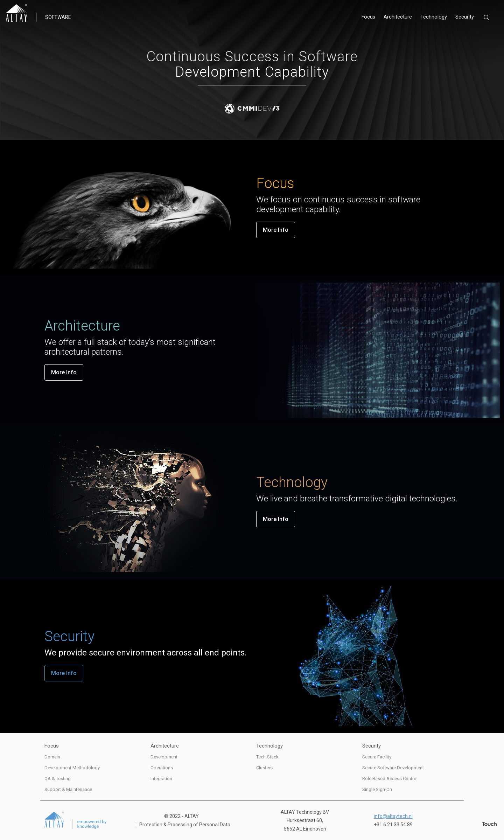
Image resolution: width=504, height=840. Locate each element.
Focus (371, 18)
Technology (435, 18)
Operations (162, 768)
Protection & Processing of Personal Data (185, 825)
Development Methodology (72, 768)
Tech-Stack (267, 757)
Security (465, 18)
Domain (52, 757)
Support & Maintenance (68, 789)
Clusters (264, 768)
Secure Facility (377, 757)
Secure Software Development (393, 768)
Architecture (400, 18)
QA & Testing (58, 779)
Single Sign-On (377, 789)
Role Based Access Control (390, 779)
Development (164, 757)
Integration (161, 779)
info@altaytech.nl (393, 816)
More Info (276, 230)
